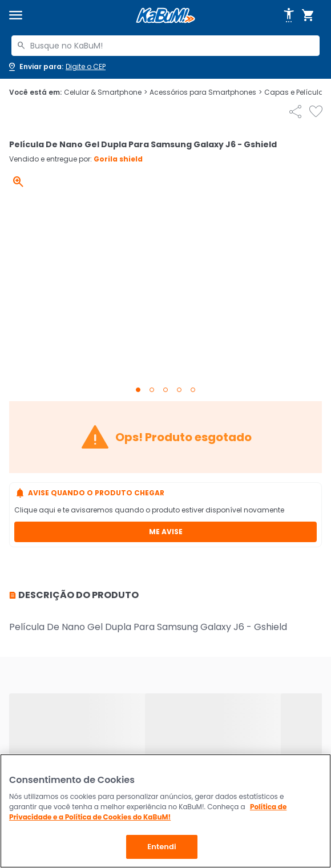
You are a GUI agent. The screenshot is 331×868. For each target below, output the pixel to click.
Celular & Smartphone (106, 92)
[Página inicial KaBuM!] (165, 16)
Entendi (162, 847)
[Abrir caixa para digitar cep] (56, 67)
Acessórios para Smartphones (206, 92)
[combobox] (165, 46)
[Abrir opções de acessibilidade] (289, 15)
